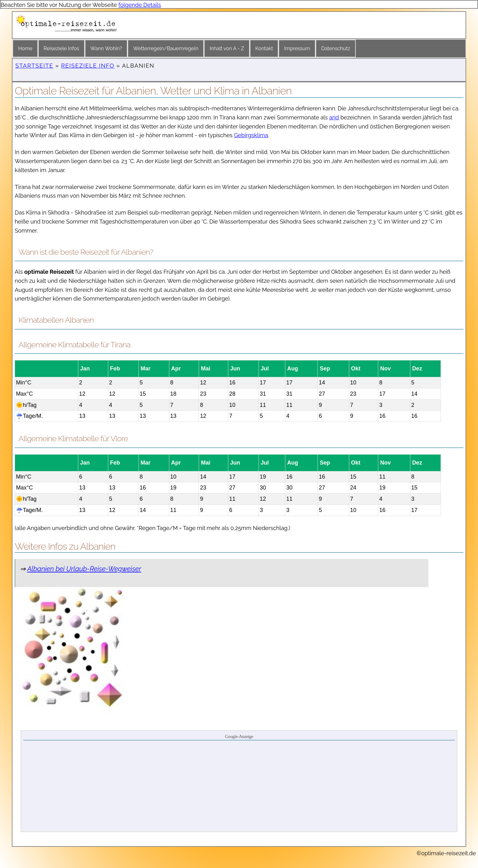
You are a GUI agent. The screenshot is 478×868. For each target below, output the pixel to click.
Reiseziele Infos (61, 48)
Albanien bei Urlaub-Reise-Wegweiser (84, 569)
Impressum (297, 48)
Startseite (34, 66)
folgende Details (140, 5)
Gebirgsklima (251, 135)
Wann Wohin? (106, 48)
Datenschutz (336, 48)
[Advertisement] (239, 786)
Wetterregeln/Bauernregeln (166, 48)
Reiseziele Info (88, 66)
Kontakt (264, 48)
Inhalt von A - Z (227, 48)
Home (25, 48)
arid (334, 117)
